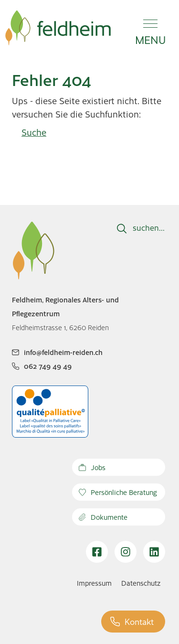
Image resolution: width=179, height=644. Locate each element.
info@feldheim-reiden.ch (57, 352)
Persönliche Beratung (118, 492)
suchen (146, 227)
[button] (150, 28)
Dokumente (103, 517)
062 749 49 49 (42, 366)
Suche (34, 132)
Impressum (94, 583)
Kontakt (132, 621)
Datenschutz (141, 583)
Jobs (92, 467)
